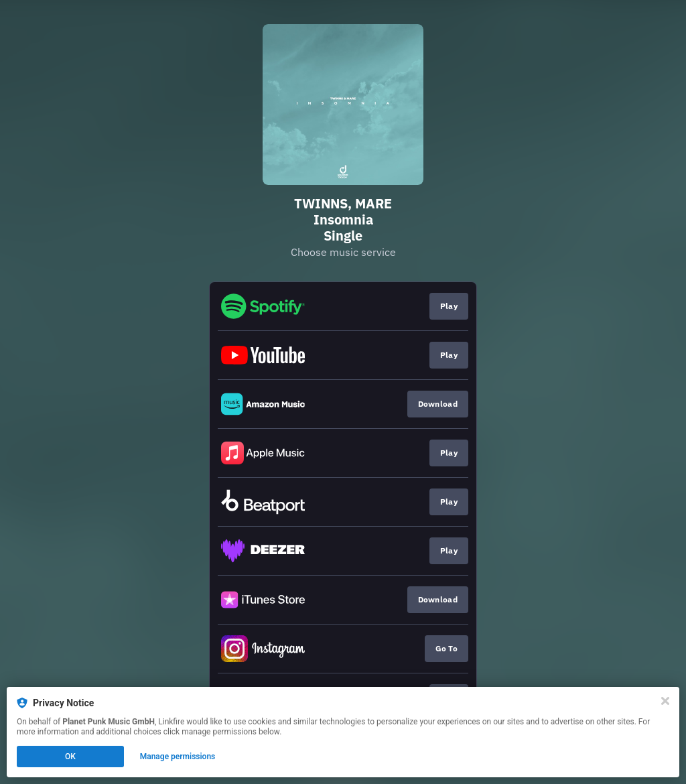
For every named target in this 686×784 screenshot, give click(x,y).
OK (70, 757)
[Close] (665, 701)
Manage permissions (178, 757)
